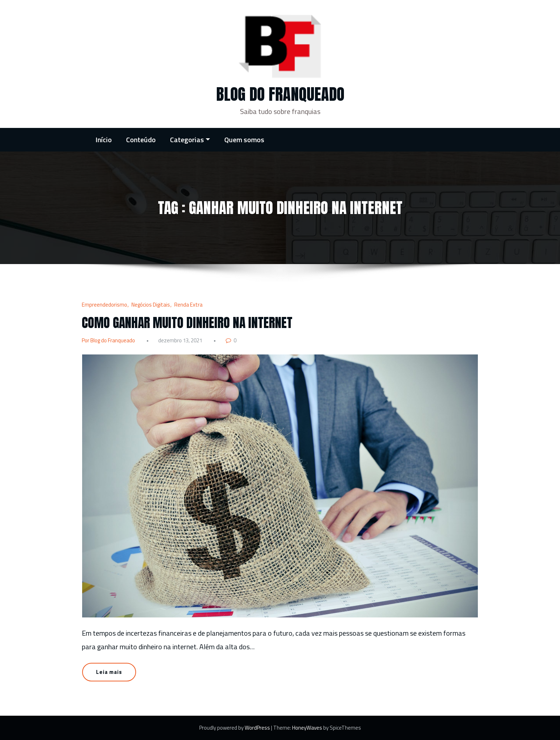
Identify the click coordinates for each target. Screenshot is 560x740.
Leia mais (109, 672)
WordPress (258, 728)
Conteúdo (141, 140)
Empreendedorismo (104, 305)
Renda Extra (188, 305)
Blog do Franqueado (280, 94)
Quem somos (244, 140)
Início (104, 140)
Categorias (190, 140)
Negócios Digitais (151, 305)
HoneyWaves (307, 728)
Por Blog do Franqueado (108, 340)
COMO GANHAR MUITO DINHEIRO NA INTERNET (187, 323)
